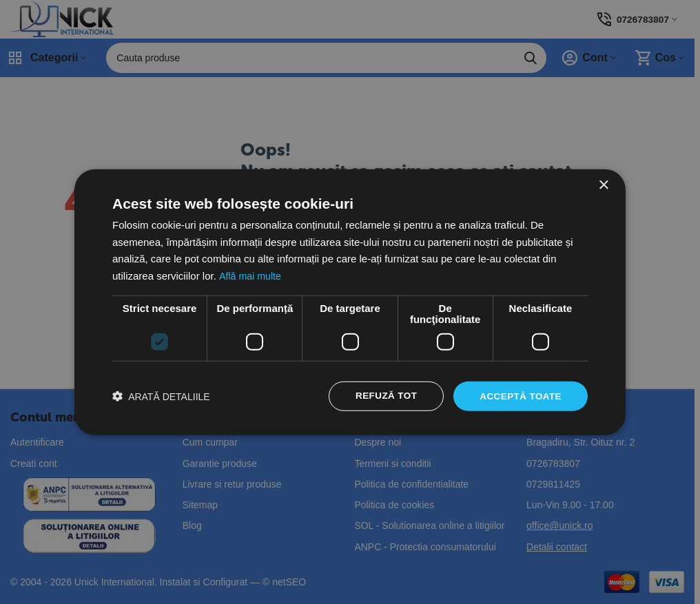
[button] (161, 396)
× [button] (603, 184)
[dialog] (350, 302)
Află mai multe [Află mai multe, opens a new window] (251, 275)
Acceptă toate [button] (519, 396)
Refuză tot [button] (382, 396)
